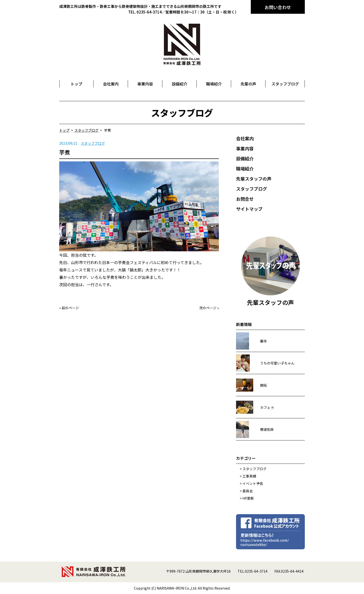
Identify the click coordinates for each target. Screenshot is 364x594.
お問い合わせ (278, 7)
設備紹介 (245, 158)
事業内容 (245, 148)
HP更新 (248, 498)
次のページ (208, 308)
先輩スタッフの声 (254, 179)
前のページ (70, 308)
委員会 (248, 491)
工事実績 (249, 476)
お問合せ (245, 199)
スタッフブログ (93, 143)
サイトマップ (249, 209)
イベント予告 (253, 483)
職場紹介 (245, 169)
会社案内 (245, 138)
